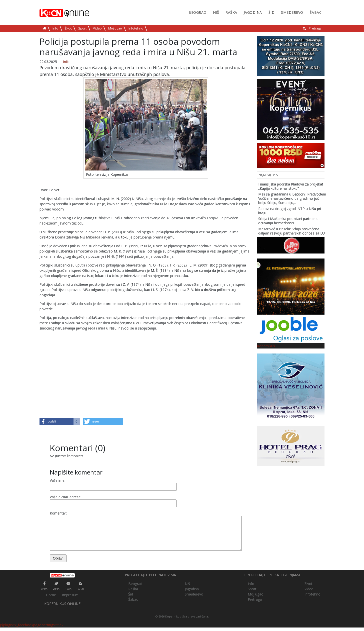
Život (68, 28)
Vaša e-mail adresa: (65, 497)
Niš (216, 12)
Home (51, 595)
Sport (82, 28)
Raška (231, 12)
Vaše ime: (57, 480)
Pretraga (315, 28)
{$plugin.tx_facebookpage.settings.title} (31, 625)
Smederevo (292, 12)
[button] (59, 421)
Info (55, 28)
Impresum (70, 595)
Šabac (316, 12)
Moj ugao (115, 28)
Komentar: (58, 513)
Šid (272, 12)
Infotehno (136, 28)
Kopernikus (266, 346)
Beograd (197, 12)
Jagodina (253, 12)
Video (97, 28)
